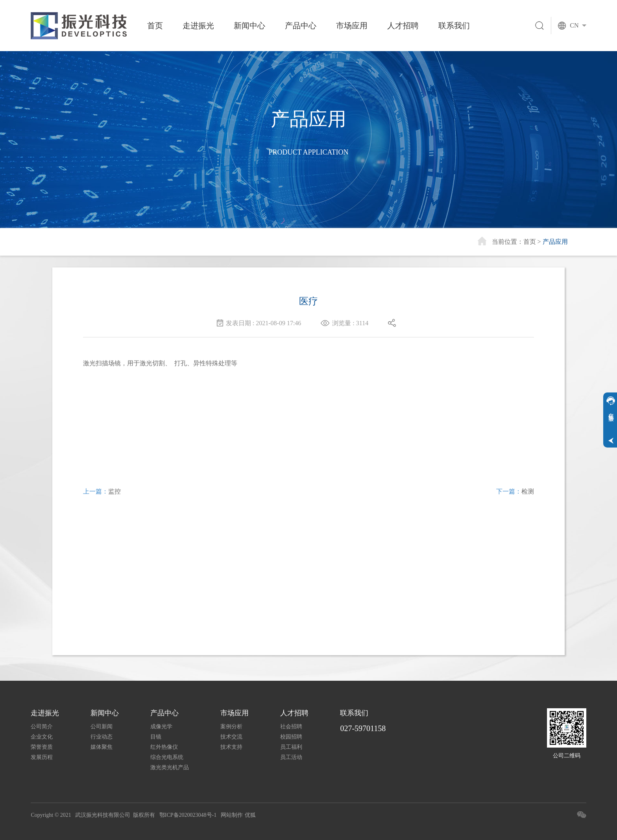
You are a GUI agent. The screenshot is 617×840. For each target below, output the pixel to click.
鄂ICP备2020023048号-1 (188, 815)
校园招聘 (291, 737)
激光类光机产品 (170, 767)
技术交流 (231, 737)
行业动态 (102, 737)
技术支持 (231, 747)
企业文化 (42, 737)
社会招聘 (291, 727)
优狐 (250, 815)
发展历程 (42, 757)
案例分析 (231, 727)
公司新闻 (102, 727)
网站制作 (232, 815)
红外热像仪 (164, 747)
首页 (155, 26)
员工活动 (291, 757)
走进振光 (198, 26)
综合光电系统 (167, 757)
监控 (115, 491)
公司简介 (42, 727)
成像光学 (161, 727)
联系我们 (454, 26)
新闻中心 (249, 26)
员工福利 (291, 747)
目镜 (156, 737)
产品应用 (555, 242)
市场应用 (352, 26)
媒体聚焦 (102, 747)
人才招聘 (403, 26)
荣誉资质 (42, 747)
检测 (528, 491)
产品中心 (301, 26)
